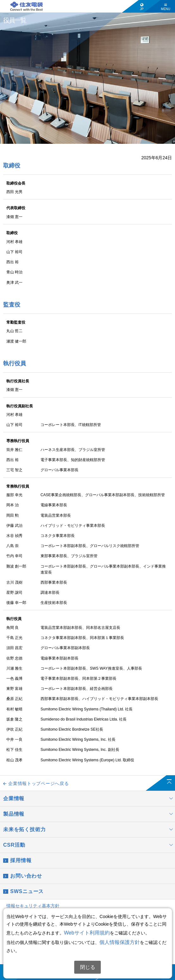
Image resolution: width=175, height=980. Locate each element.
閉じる (88, 967)
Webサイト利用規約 (87, 933)
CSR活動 (89, 845)
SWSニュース (23, 892)
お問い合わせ (23, 876)
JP (142, 7)
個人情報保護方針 (120, 942)
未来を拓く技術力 (89, 830)
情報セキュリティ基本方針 (33, 906)
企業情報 (89, 799)
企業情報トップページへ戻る (36, 783)
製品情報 (89, 814)
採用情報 (17, 861)
